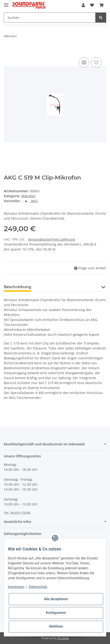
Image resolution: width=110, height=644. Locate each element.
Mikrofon (28, 196)
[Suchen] (50, 18)
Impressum (16, 587)
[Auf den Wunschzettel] (96, 62)
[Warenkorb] (101, 5)
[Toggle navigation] (6, 3)
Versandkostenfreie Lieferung (52, 239)
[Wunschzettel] (92, 5)
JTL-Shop (63, 638)
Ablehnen (56, 626)
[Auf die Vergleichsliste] (84, 62)
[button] (83, 5)
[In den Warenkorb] (8, 51)
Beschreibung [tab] (18, 287)
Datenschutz (38, 587)
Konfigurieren (56, 613)
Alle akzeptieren (56, 599)
